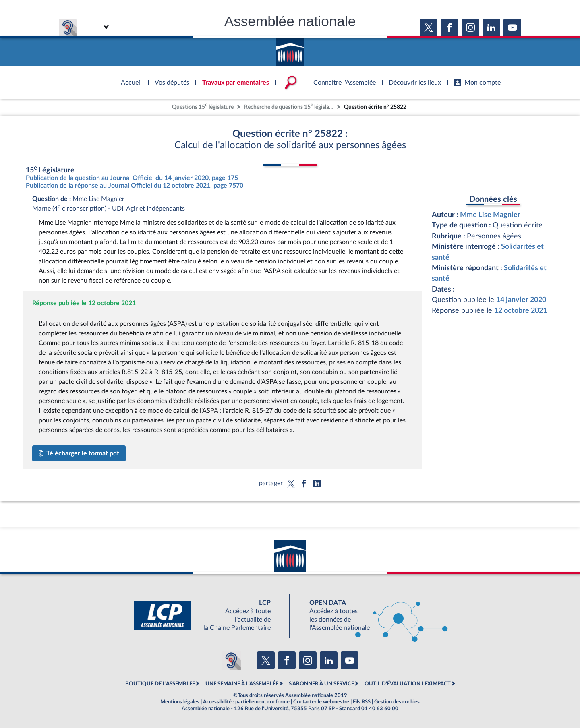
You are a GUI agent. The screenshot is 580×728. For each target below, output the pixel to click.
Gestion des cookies (397, 702)
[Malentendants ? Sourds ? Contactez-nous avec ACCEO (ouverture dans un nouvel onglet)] (231, 660)
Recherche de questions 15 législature (290, 106)
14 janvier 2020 (521, 300)
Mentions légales (180, 702)
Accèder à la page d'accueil (290, 50)
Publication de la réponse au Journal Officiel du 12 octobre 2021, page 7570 (135, 186)
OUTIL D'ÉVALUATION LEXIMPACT (408, 684)
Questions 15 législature (203, 106)
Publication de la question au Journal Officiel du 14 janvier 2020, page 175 (132, 178)
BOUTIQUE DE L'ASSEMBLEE (160, 684)
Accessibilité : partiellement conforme (246, 702)
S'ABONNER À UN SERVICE (321, 684)
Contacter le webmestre (321, 702)
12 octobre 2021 (521, 311)
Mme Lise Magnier (490, 215)
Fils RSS (362, 702)
